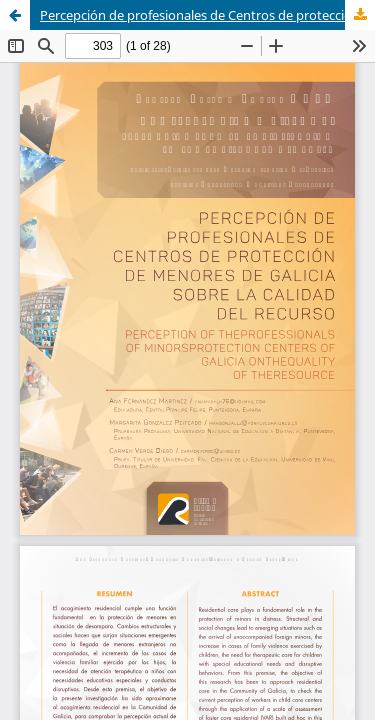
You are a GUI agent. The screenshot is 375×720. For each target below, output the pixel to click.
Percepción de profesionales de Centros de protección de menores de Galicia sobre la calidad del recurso (207, 15)
